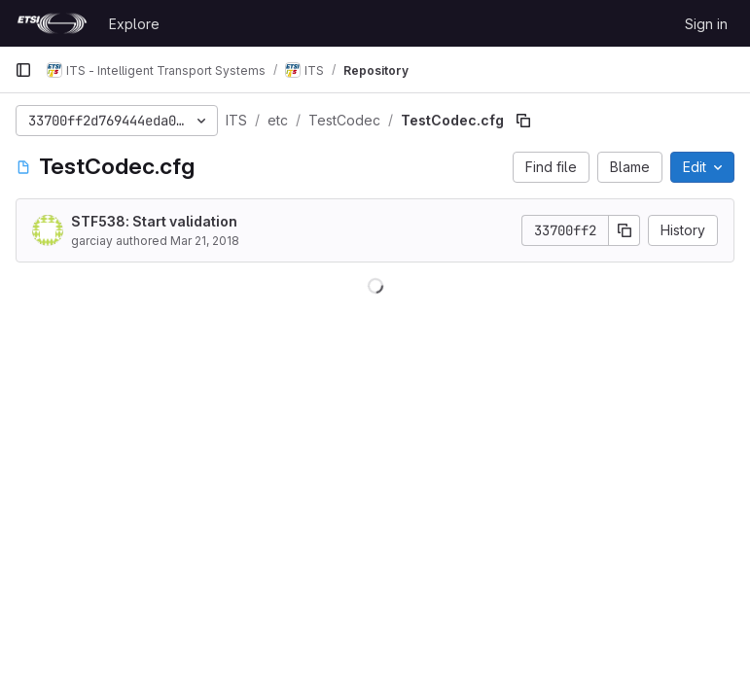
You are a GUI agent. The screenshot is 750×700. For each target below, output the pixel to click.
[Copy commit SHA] (625, 230)
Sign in (706, 24)
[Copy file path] (523, 121)
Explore (134, 24)
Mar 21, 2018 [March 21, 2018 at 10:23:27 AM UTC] (205, 241)
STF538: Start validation (154, 221)
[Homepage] (52, 23)
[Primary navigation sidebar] (23, 70)
